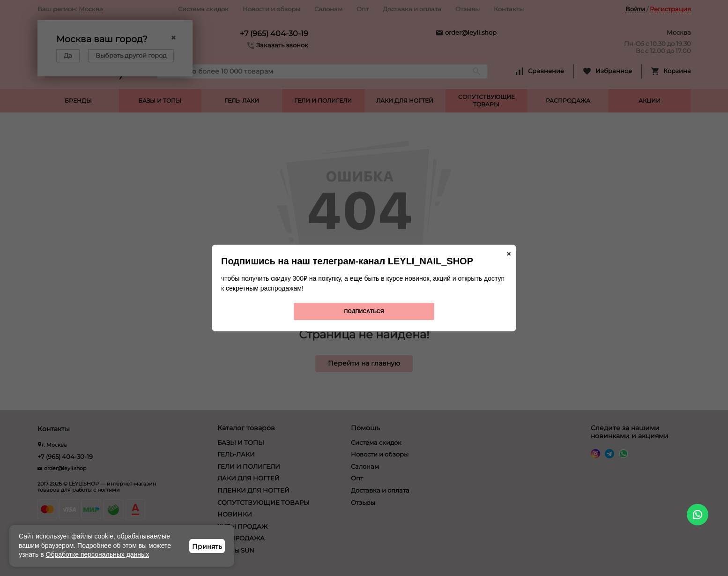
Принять (207, 546)
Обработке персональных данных (98, 554)
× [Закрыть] (509, 254)
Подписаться (364, 311)
